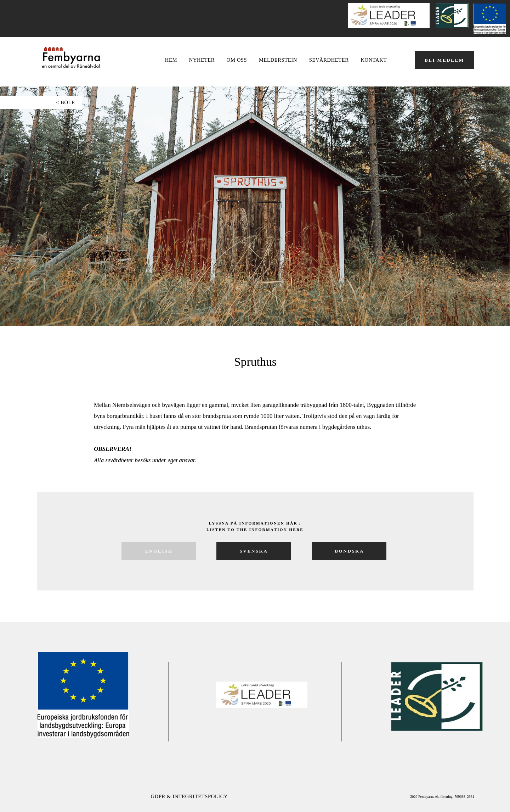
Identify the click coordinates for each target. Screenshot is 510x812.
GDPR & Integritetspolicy (189, 796)
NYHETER (202, 60)
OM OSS (237, 60)
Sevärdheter (329, 60)
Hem (171, 60)
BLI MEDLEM (444, 60)
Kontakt (374, 60)
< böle (66, 102)
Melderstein (278, 60)
